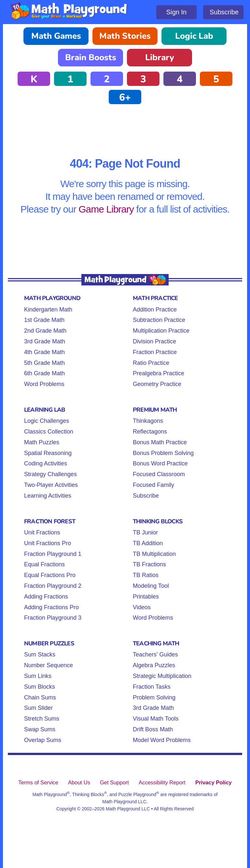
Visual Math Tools (156, 719)
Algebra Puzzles (154, 665)
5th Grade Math (44, 363)
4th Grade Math (44, 352)
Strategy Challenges (50, 474)
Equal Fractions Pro (50, 575)
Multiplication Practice (161, 331)
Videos (142, 607)
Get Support (114, 782)
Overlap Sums (43, 740)
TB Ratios (146, 575)
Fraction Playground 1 (53, 554)
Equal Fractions (44, 564)
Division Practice (154, 341)
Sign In (176, 12)
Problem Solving (154, 697)
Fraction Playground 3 (53, 618)
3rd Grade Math (45, 341)
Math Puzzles (42, 442)
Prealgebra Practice (159, 373)
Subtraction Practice (159, 320)
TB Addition (148, 543)
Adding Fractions (46, 597)
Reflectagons (150, 432)
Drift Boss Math (153, 729)
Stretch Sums (42, 719)
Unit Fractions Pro (48, 543)
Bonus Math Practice (160, 442)
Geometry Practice (157, 384)
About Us (79, 782)
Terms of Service (38, 782)
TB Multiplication (154, 554)
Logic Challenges (47, 421)
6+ (125, 97)
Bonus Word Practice (160, 463)
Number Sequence (49, 665)
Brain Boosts (91, 57)
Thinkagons (148, 421)
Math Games (56, 36)
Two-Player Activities (51, 485)
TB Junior (145, 532)
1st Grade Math (44, 320)
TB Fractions (149, 564)
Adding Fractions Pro (51, 607)
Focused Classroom (159, 474)
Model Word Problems (162, 740)
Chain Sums (40, 697)
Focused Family (153, 485)
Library (160, 57)
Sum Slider (38, 708)
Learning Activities (48, 496)
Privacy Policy (214, 782)
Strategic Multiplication (162, 676)
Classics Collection (49, 432)
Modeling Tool (151, 586)
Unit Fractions (42, 532)
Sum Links (38, 676)
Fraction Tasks (152, 687)
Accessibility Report (162, 782)
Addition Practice (155, 310)
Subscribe (224, 12)
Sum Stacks (40, 654)
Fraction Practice (155, 352)
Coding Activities (46, 463)
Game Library (106, 209)
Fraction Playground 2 (53, 586)
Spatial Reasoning (48, 453)
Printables (146, 597)
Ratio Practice (151, 363)
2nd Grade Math (45, 331)
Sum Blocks (40, 687)
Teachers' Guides (155, 654)
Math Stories (125, 36)
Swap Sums (40, 729)
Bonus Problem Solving (163, 453)
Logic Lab (194, 36)
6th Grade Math (44, 373)
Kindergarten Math (48, 310)
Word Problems (44, 384)
